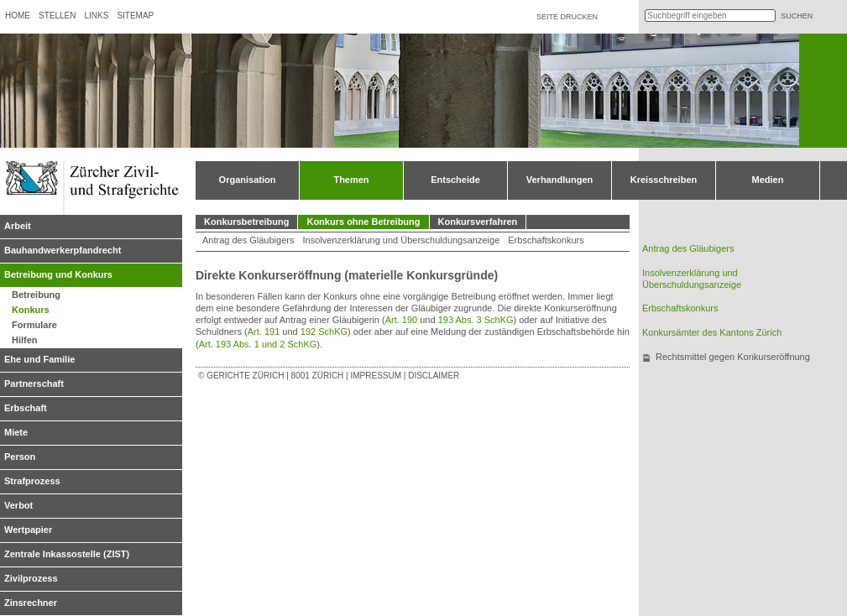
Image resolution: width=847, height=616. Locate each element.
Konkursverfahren (478, 222)
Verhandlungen (559, 180)
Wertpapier (28, 530)
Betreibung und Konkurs (58, 274)
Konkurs (31, 310)
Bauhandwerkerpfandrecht (63, 250)
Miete (16, 432)
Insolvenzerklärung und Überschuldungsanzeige (401, 240)
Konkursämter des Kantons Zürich (712, 332)
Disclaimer (434, 376)
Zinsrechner (31, 603)
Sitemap (135, 16)
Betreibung (36, 295)
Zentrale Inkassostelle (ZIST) (67, 554)
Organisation (248, 180)
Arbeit (18, 226)
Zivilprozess (31, 578)
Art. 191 (264, 331)
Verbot (18, 505)
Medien (768, 180)
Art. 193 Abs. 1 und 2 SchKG (258, 344)
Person (20, 457)
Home (18, 16)
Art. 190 (402, 320)
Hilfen (25, 340)
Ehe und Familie (39, 359)
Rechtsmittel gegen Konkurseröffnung (733, 357)
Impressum (376, 376)
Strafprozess (32, 481)
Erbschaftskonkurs (546, 240)
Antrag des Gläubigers (248, 240)
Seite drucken (567, 17)
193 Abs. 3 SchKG (476, 320)
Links (96, 16)
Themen (351, 180)
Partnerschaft (34, 384)
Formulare (34, 325)
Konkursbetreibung (246, 222)
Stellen (57, 16)
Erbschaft (26, 408)
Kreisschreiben (664, 180)
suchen (797, 16)
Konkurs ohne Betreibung (363, 222)
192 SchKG (324, 331)
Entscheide (455, 180)
